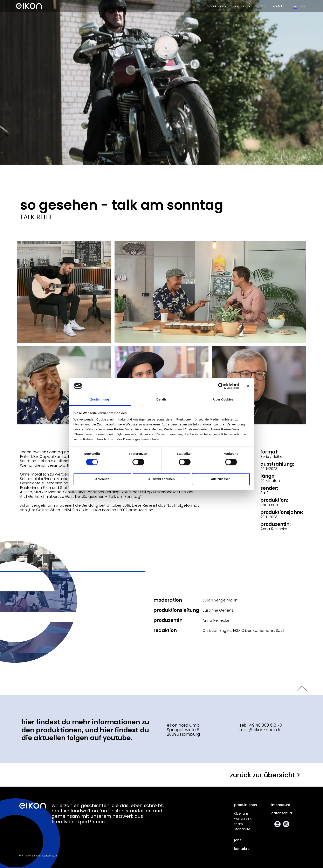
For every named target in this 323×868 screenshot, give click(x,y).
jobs (262, 6)
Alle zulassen (221, 479)
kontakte (242, 849)
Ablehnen (102, 479)
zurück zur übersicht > (265, 775)
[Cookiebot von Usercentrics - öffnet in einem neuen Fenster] (221, 386)
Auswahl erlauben (161, 479)
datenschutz (282, 813)
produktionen (216, 6)
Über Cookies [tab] (223, 400)
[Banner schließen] (248, 386)
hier (28, 722)
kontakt (278, 6)
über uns (241, 814)
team (239, 824)
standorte (242, 829)
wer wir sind (243, 819)
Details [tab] (161, 400)
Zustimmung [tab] (100, 400)
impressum (281, 805)
